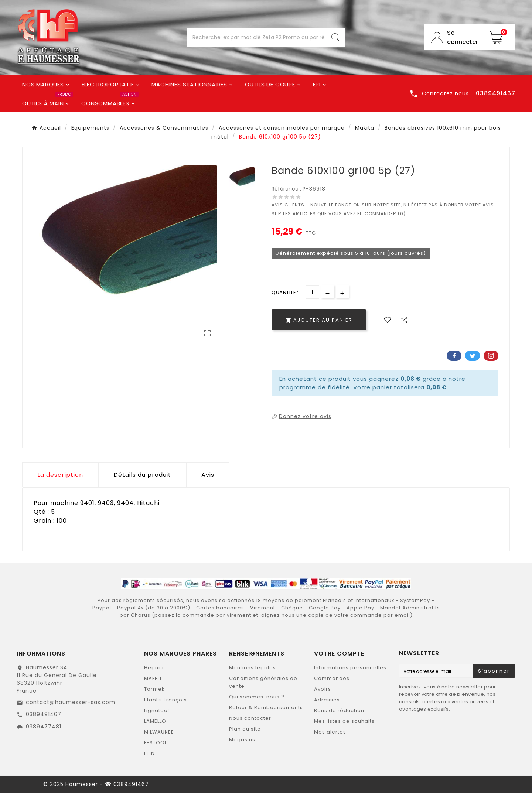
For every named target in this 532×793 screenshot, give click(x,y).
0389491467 (44, 714)
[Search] (335, 37)
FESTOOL (156, 743)
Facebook (454, 356)
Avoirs (323, 689)
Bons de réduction (339, 710)
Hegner (154, 668)
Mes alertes (330, 732)
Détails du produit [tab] (142, 475)
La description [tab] (60, 475)
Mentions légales (253, 668)
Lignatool (157, 710)
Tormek (154, 689)
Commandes (332, 678)
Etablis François (166, 700)
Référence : (287, 189)
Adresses (327, 700)
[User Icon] (453, 37)
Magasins (242, 740)
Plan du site (245, 729)
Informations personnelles (350, 668)
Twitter (473, 356)
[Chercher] (256, 37)
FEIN (149, 753)
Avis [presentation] (208, 475)
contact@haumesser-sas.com (71, 702)
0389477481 (44, 727)
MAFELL (153, 678)
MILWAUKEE (159, 732)
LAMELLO (155, 721)
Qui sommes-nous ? (257, 697)
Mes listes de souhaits (344, 721)
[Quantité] (312, 292)
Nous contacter (250, 718)
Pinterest (491, 356)
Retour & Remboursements (266, 707)
